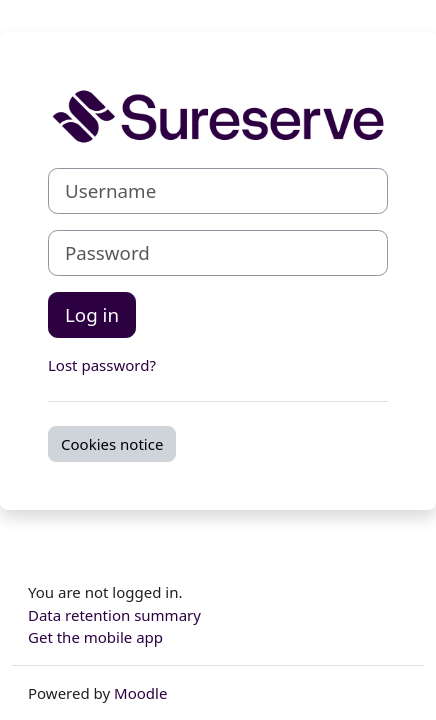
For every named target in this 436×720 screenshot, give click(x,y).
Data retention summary (114, 615)
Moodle (140, 693)
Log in (92, 314)
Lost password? (102, 365)
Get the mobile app (95, 637)
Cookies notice (112, 444)
